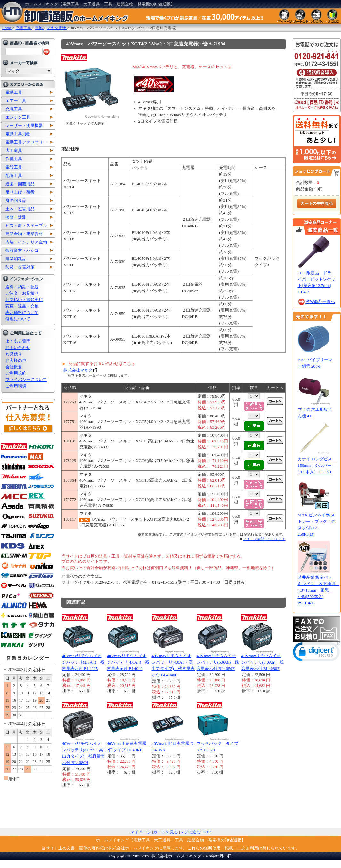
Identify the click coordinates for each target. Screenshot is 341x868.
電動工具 (14, 92)
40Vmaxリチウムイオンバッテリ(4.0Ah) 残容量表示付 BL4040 (128, 662)
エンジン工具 (18, 117)
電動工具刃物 (18, 134)
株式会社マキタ (78, 370)
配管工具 (14, 175)
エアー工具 (16, 101)
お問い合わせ (18, 348)
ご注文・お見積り (22, 293)
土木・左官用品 (20, 209)
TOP (207, 832)
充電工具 (14, 109)
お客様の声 (16, 360)
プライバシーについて (26, 380)
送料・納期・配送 (22, 287)
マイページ (141, 832)
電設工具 (14, 167)
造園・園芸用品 (20, 184)
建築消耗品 (16, 259)
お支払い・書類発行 (24, 300)
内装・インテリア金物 (26, 242)
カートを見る (166, 832)
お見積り (14, 354)
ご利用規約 (16, 373)
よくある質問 (18, 341)
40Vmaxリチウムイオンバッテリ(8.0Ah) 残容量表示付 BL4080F (263, 662)
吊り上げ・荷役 (20, 192)
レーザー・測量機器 (24, 126)
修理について (18, 319)
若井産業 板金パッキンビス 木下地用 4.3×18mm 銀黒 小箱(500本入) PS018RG (319, 590)
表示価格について (22, 312)
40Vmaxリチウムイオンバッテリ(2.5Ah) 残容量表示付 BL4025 (83, 662)
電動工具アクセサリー (26, 142)
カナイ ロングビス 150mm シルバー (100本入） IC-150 (317, 465)
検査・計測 (16, 217)
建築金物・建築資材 (24, 234)
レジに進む (190, 832)
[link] (317, 653)
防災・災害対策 (20, 267)
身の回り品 (16, 200)
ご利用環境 (16, 386)
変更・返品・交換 (22, 306)
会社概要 (14, 367)
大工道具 (14, 151)
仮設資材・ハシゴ (22, 250)
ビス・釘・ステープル (26, 225)
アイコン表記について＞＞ (264, 539)
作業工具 (14, 159)
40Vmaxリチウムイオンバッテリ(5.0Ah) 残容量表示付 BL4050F (218, 662)
